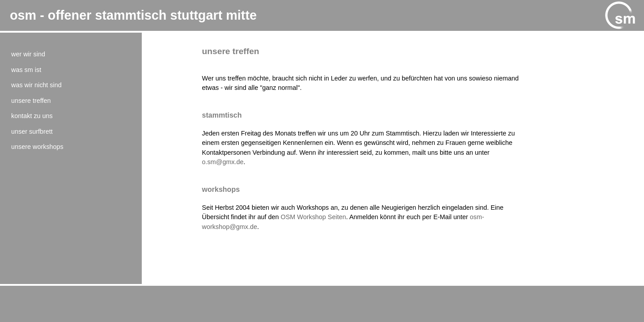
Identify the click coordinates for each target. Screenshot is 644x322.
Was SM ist (26, 70)
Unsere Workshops (37, 147)
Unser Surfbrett (32, 131)
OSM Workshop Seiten (314, 217)
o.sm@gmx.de (223, 162)
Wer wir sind (28, 54)
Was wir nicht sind (36, 85)
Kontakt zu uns (32, 116)
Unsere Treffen (31, 101)
